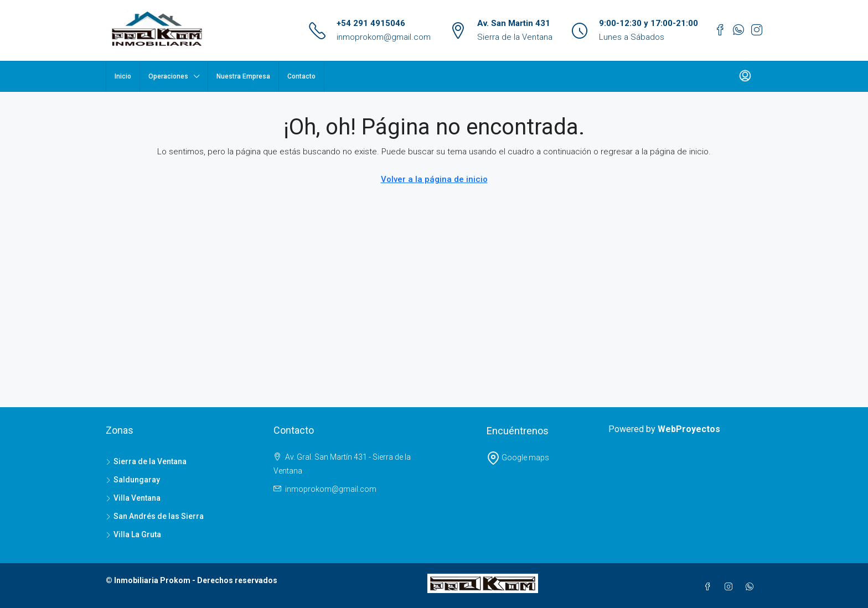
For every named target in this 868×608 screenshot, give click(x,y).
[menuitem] (745, 76)
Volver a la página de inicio (434, 179)
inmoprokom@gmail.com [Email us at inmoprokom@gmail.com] (331, 489)
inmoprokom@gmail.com (384, 37)
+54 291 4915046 (371, 23)
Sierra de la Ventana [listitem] (146, 461)
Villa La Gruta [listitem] (133, 534)
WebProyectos (689, 429)
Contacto (301, 76)
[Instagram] (731, 587)
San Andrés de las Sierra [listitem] (155, 516)
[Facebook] (710, 587)
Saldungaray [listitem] (133, 480)
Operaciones (168, 76)
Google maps (518, 458)
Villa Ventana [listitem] (133, 498)
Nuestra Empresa (243, 76)
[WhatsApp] (752, 587)
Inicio (123, 76)
